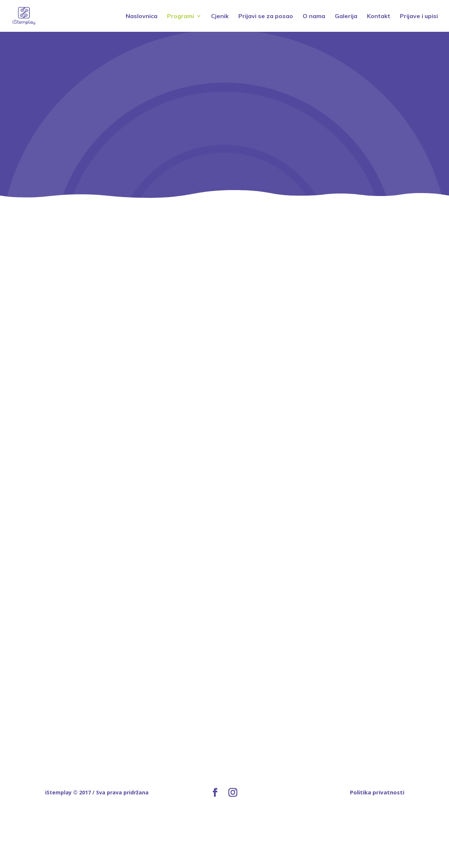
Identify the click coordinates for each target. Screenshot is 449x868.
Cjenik (220, 16)
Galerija (346, 16)
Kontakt (379, 16)
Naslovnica (142, 16)
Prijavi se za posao (266, 16)
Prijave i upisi (419, 16)
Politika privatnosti (377, 792)
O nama (314, 16)
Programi (181, 16)
